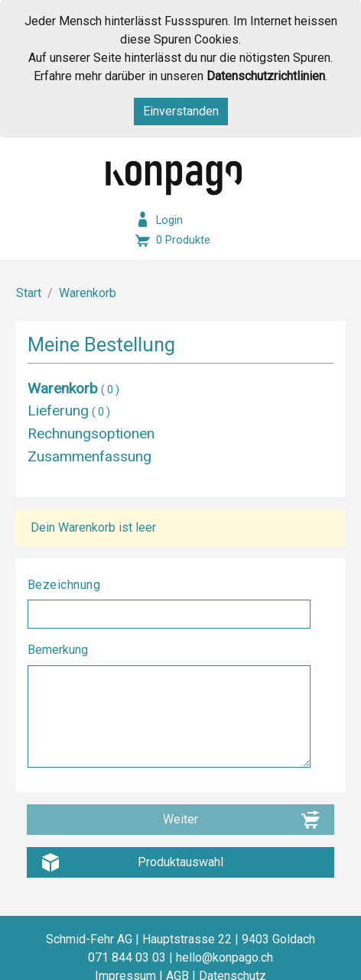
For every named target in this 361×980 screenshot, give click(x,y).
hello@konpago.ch (224, 957)
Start (29, 293)
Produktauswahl (180, 862)
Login (169, 220)
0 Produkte (183, 240)
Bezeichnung (66, 585)
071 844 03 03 (127, 957)
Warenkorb (88, 293)
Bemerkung (59, 650)
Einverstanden (181, 111)
